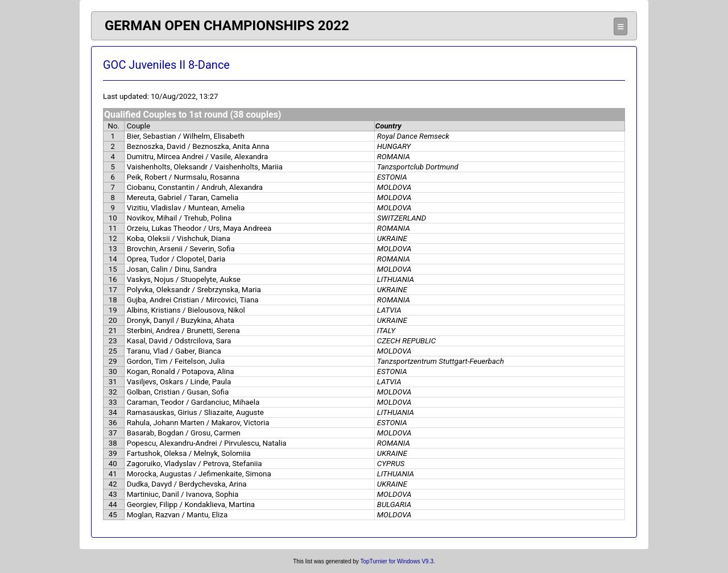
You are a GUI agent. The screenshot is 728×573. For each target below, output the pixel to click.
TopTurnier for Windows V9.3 (397, 561)
